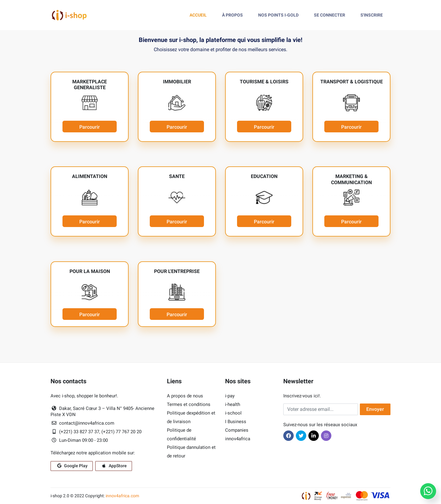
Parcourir (90, 127)
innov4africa (238, 439)
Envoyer (375, 409)
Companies (237, 430)
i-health (233, 404)
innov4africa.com (122, 496)
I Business (236, 422)
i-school (233, 413)
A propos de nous (185, 396)
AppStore (114, 466)
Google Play (72, 466)
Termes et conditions (189, 404)
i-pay (230, 396)
